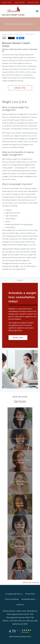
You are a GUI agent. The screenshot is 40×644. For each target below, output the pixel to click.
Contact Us (20, 605)
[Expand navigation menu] (37, 11)
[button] (20, 2)
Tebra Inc (20, 594)
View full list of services (31, 583)
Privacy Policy (30, 594)
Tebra (29, 636)
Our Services (29, 34)
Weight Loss (6, 36)
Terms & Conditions (12, 599)
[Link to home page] (17, 11)
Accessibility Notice (28, 599)
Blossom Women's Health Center (12, 34)
